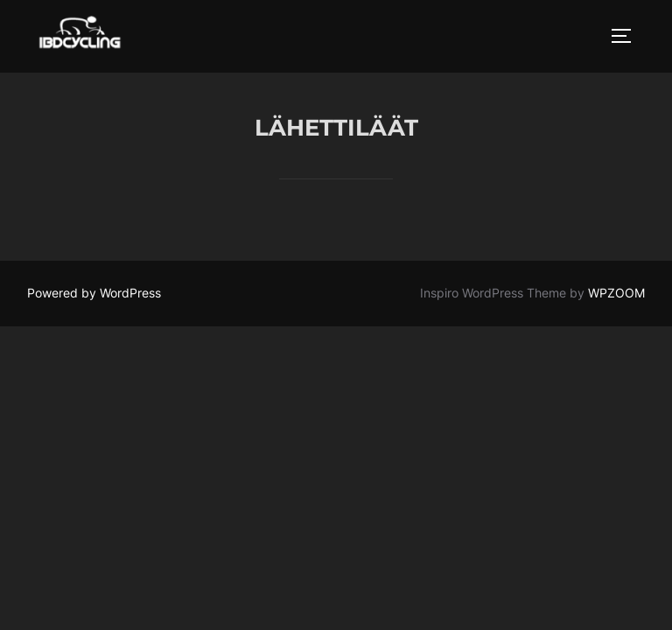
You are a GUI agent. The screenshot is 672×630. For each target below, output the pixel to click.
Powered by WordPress (94, 294)
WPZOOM (616, 294)
